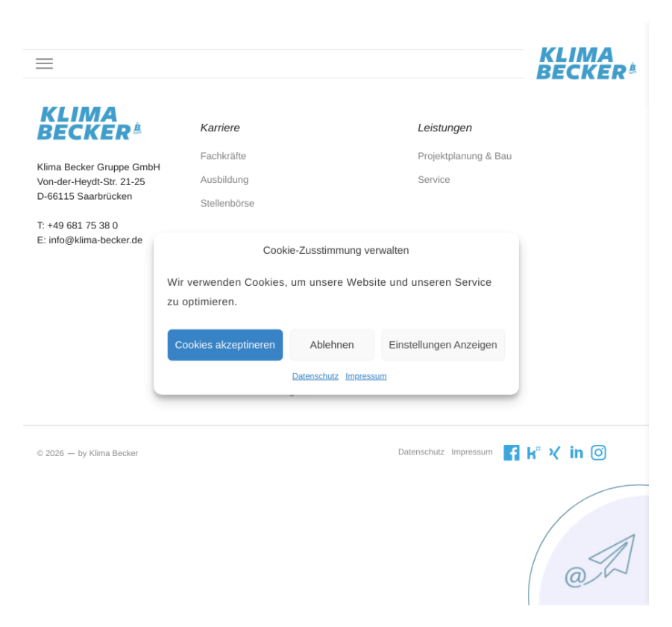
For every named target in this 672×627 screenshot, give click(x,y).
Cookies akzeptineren (232, 342)
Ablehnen (332, 342)
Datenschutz (317, 372)
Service (428, 188)
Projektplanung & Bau (456, 166)
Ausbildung (231, 188)
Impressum (364, 372)
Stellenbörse (234, 210)
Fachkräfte (230, 166)
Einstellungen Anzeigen (436, 342)
